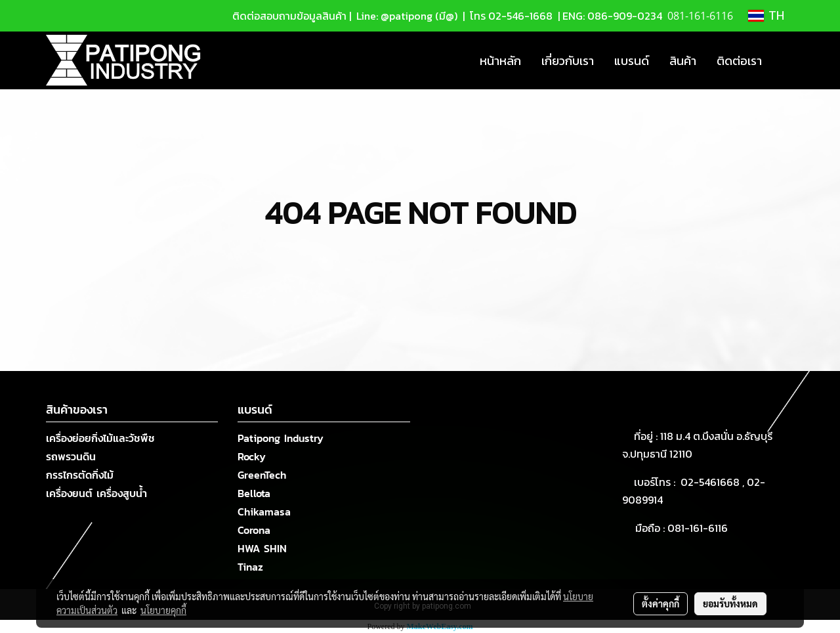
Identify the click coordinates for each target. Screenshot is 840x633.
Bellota (254, 493)
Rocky (252, 456)
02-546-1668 (520, 16)
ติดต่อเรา (739, 61)
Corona (254, 530)
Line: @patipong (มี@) (406, 16)
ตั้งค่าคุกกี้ (661, 603)
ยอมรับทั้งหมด (730, 603)
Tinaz (250, 567)
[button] (784, 60)
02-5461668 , (714, 482)
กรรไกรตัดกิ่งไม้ (80, 475)
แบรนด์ (632, 61)
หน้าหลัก (500, 61)
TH (766, 16)
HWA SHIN (262, 548)
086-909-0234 (625, 16)
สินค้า (683, 61)
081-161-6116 (700, 528)
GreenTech (262, 475)
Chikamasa (264, 512)
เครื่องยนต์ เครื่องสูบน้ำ (96, 493)
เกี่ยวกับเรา (568, 61)
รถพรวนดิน (71, 456)
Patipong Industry (281, 438)
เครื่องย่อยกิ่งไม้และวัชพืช (100, 438)
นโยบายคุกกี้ (163, 610)
